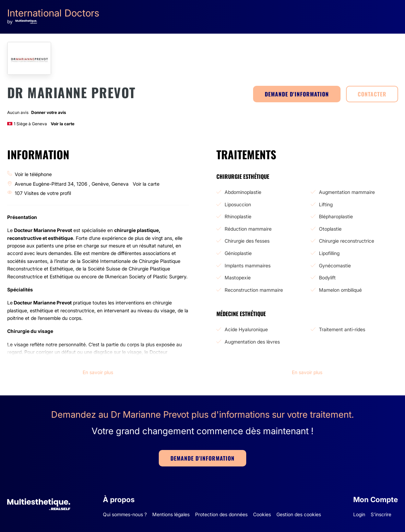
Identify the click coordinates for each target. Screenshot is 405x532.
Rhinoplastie (238, 216)
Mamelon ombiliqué (340, 290)
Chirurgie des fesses (247, 241)
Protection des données (221, 514)
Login (359, 514)
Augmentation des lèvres (252, 342)
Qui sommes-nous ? (125, 514)
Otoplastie (330, 229)
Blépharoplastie (336, 216)
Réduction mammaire (248, 229)
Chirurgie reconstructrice (347, 241)
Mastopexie (238, 277)
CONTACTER (372, 94)
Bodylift (327, 277)
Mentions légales (171, 514)
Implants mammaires (248, 265)
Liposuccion (238, 204)
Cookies (262, 514)
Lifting (326, 204)
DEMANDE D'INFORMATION (297, 94)
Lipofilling (329, 253)
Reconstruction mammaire (254, 290)
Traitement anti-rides (342, 329)
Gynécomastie (335, 265)
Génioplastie (238, 253)
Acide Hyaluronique (246, 329)
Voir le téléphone (33, 174)
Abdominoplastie (243, 192)
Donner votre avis (49, 112)
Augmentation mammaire (347, 192)
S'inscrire (381, 514)
